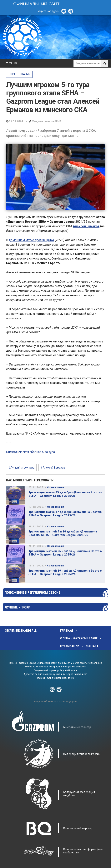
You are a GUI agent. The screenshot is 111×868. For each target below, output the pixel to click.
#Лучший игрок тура (21, 468)
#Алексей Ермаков (53, 468)
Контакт (92, 646)
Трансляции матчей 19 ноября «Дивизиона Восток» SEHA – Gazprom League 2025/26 (66, 572)
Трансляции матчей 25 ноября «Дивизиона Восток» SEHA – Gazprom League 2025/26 (66, 553)
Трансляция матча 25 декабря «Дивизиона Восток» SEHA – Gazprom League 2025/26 (65, 494)
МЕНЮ (11, 63)
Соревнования (19, 74)
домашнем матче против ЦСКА (31, 240)
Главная (67, 631)
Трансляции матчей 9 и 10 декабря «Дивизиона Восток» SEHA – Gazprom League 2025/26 (63, 533)
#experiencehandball (21, 631)
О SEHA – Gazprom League (79, 638)
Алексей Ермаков (86, 226)
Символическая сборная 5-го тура (30, 452)
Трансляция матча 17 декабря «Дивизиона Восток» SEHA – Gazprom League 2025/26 (65, 514)
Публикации (70, 646)
